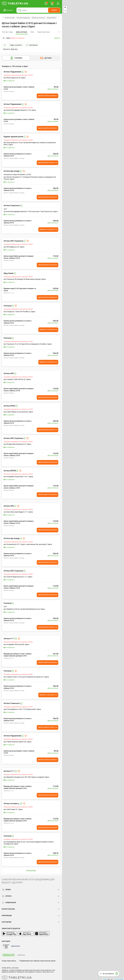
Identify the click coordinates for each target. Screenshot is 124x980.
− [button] (65, 11)
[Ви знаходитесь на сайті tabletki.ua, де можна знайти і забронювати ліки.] (15, 3)
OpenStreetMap (119, 979)
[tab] (22, 32)
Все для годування (23, 18)
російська (21, 955)
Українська (7, 955)
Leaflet (105, 979)
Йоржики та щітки (38, 18)
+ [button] (65, 8)
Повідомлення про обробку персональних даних (37, 961)
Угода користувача (9, 961)
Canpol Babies (51, 18)
